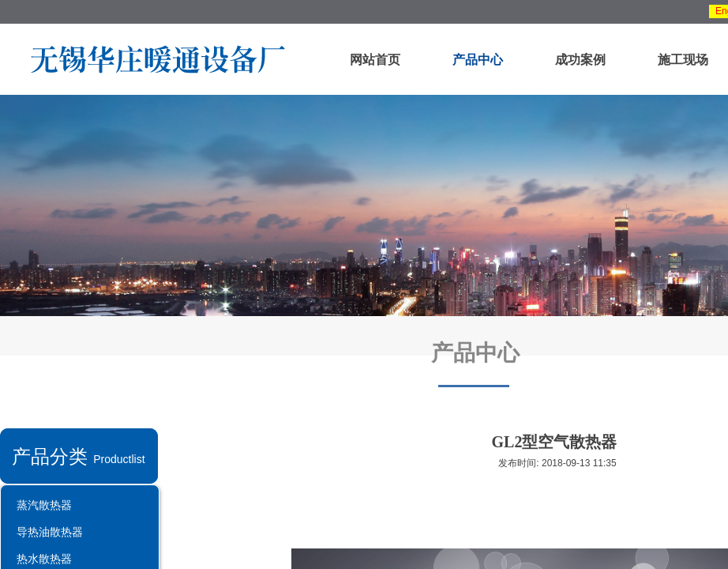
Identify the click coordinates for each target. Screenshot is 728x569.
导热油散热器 (50, 532)
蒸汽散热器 (44, 505)
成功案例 (580, 60)
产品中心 (478, 60)
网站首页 (375, 60)
